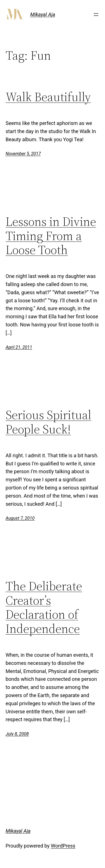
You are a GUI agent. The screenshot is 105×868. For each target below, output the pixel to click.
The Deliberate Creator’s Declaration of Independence (44, 607)
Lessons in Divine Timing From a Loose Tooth (51, 236)
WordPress (63, 846)
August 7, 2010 (20, 518)
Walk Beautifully (48, 97)
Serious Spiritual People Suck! (48, 422)
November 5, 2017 (23, 154)
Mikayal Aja (43, 14)
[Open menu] (96, 15)
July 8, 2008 (17, 734)
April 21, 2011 (19, 347)
